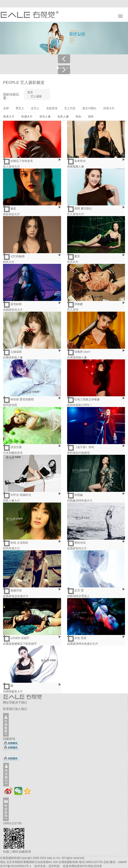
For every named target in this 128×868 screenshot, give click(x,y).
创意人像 (63, 117)
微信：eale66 (118, 862)
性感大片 (27, 117)
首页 (30, 92)
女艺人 (35, 108)
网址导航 (9, 702)
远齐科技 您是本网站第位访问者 (75, 866)
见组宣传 (52, 108)
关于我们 (21, 702)
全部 (6, 108)
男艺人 (20, 108)
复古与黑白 (89, 108)
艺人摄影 (36, 96)
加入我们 (21, 709)
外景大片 (109, 108)
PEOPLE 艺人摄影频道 (24, 82)
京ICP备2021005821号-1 (16, 866)
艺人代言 (70, 108)
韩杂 (78, 117)
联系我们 (9, 709)
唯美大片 (9, 117)
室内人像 (45, 117)
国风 (91, 117)
